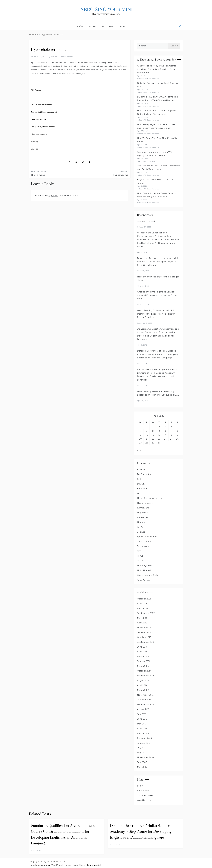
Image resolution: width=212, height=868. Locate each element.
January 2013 (144, 743)
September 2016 (146, 642)
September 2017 (146, 632)
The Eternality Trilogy (114, 26)
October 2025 (144, 599)
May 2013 (142, 724)
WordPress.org (145, 800)
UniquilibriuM (144, 570)
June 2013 (142, 719)
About (92, 26)
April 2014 (142, 685)
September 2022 (146, 613)
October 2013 (144, 700)
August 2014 (143, 680)
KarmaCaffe (143, 508)
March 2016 (143, 656)
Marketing (142, 517)
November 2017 (145, 628)
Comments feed (146, 795)
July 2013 (142, 714)
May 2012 (142, 753)
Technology (143, 546)
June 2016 (142, 647)
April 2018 (142, 623)
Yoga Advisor (144, 580)
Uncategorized (145, 565)
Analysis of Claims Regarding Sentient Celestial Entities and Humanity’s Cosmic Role (158, 295)
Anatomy (142, 469)
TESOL (140, 561)
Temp (140, 556)
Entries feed (143, 791)
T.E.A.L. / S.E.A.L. (145, 541)
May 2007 (142, 767)
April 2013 (142, 728)
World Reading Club (147, 575)
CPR (139, 479)
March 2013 (143, 733)
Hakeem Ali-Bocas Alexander (158, 60)
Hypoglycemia (121, 175)
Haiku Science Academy (150, 498)
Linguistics (142, 513)
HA (32, 44)
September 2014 (146, 676)
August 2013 (143, 709)
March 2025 (143, 608)
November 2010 (145, 757)
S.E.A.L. (141, 527)
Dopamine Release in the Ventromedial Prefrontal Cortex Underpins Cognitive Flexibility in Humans (157, 262)
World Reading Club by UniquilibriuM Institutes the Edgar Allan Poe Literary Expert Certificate (156, 314)
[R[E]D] (80, 26)
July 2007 (142, 762)
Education (142, 489)
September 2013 (146, 704)
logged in (53, 195)
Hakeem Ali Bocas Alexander (62, 57)
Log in (140, 786)
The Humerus (38, 175)
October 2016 (144, 637)
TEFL (140, 551)
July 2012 (142, 748)
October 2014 (144, 671)
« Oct (140, 451)
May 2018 (142, 618)
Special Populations (147, 537)
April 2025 (142, 603)
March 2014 (143, 690)
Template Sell (94, 865)
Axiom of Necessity (147, 221)
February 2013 (144, 738)
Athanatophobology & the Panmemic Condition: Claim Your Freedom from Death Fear (156, 69)
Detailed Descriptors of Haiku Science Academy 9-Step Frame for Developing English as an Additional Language (157, 354)
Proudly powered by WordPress (46, 865)
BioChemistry (144, 474)
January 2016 (144, 661)
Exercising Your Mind (106, 10)
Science (141, 532)
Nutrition (142, 522)
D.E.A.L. (141, 484)
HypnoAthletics (145, 503)
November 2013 (145, 695)
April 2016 (142, 652)
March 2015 (143, 666)
